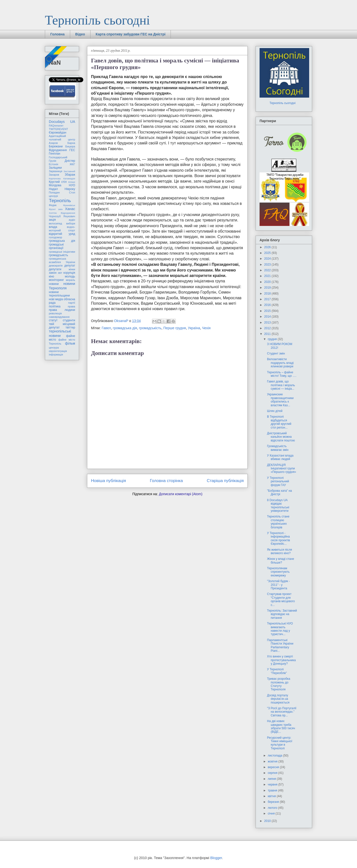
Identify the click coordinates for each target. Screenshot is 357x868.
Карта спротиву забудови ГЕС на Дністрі (131, 34)
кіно (51, 276)
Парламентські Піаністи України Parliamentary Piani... (280, 645)
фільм (70, 343)
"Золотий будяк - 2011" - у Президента (278, 585)
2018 (268, 294)
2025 (268, 253)
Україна (194, 328)
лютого (273, 808)
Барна (71, 143)
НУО (72, 185)
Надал (53, 189)
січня (272, 814)
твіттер (70, 327)
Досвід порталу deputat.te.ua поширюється (278, 699)
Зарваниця (56, 171)
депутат (70, 266)
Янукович (69, 216)
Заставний (69, 171)
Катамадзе (69, 178)
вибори (71, 223)
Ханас (70, 209)
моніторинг (56, 280)
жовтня (273, 761)
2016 (268, 305)
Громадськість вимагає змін (278, 448)
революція (55, 313)
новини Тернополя (62, 286)
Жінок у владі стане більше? (281, 561)
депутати (55, 269)
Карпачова (55, 178)
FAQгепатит (56, 126)
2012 (268, 328)
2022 (268, 270)
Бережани (56, 146)
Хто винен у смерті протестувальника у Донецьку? (281, 660)
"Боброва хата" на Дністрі (279, 492)
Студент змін (276, 353)
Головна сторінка (166, 481)
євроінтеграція (58, 351)
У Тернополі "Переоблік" (277, 671)
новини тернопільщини (59, 294)
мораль (71, 280)
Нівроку (70, 189)
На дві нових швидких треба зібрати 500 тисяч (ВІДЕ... (281, 726)
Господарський (58, 157)
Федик (53, 205)
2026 (268, 247)
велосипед (55, 223)
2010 (268, 821)
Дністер (70, 161)
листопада (275, 756)
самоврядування (59, 317)
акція (52, 220)
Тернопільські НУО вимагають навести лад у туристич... (280, 629)
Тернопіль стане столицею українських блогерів (278, 522)
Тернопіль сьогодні (97, 20)
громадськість (150, 328)
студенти (69, 320)
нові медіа (56, 299)
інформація (56, 354)
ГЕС (72, 150)
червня (273, 785)
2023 (268, 265)
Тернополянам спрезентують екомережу (278, 572)
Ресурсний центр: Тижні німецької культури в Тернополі (280, 743)
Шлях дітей (275, 411)
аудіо (72, 220)
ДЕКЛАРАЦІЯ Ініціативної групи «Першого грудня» (282, 469)
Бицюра (70, 146)
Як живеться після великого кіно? (280, 551)
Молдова (55, 185)
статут (53, 320)
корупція (69, 273)
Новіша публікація (108, 481)
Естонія (54, 164)
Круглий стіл (58, 182)
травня (273, 790)
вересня (274, 767)
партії (72, 303)
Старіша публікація (225, 481)
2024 (268, 259)
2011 (268, 334)
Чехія (206, 328)
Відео (80, 34)
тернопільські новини (60, 333)
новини (54, 284)
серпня (273, 773)
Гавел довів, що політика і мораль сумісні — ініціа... (281, 385)
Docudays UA (62, 122)
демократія (56, 266)
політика (55, 306)
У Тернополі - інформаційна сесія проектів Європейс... (279, 538)
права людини (62, 310)
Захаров (54, 175)
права (72, 306)
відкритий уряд (62, 234)
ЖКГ (72, 164)
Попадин (54, 192)
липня (272, 779)
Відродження (58, 150)
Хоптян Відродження (62, 213)
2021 (268, 276)
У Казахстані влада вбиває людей (280, 457)
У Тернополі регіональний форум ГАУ (278, 481)
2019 (268, 288)
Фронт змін (56, 209)
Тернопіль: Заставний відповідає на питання (282, 614)
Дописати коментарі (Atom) (181, 494)
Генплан (55, 154)
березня (274, 802)
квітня (272, 796)
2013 (268, 323)
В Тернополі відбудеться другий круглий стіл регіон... (279, 422)
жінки (72, 269)
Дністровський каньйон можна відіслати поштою (281, 437)
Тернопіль (60, 201)
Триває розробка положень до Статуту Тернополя (279, 684)
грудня (273, 339)
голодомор (55, 237)
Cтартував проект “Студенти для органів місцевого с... (281, 599)
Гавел (106, 328)
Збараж (70, 175)
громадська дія (125, 328)
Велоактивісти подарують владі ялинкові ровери (280, 363)
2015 (268, 311)
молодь (70, 276)
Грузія (53, 161)
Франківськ (69, 205)
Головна (58, 34)
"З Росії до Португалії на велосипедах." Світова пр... (282, 712)
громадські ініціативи (62, 252)
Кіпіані (72, 182)
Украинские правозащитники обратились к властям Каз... (280, 400)
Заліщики (55, 168)
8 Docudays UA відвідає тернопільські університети (278, 505)
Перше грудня (175, 328)
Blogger (216, 858)
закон (53, 273)
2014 (268, 317)
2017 (268, 299)
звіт (60, 273)
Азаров (53, 143)
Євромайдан (58, 133)
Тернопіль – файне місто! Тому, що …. (282, 374)
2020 (268, 282)
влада (53, 227)
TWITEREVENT (58, 129)
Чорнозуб (55, 216)
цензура (54, 348)
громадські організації (56, 246)
